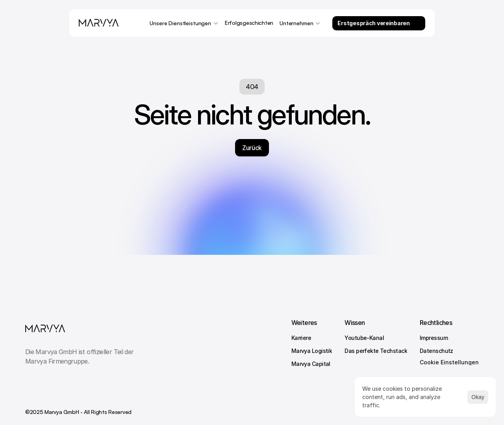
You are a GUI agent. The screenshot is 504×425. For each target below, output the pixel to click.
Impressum (434, 338)
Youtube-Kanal (364, 338)
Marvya (302, 364)
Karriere (301, 338)
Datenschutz (436, 351)
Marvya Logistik (312, 351)
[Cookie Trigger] (449, 362)
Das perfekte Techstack (376, 351)
